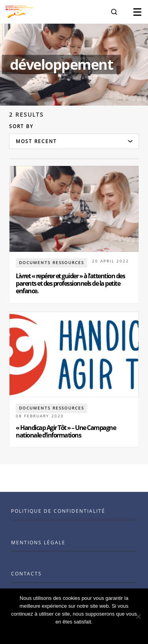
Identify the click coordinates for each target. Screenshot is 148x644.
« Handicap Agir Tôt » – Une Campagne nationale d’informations (66, 431)
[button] (114, 12)
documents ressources (52, 262)
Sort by (21, 126)
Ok (74, 632)
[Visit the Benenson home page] (19, 12)
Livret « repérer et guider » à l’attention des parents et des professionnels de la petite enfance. (70, 283)
